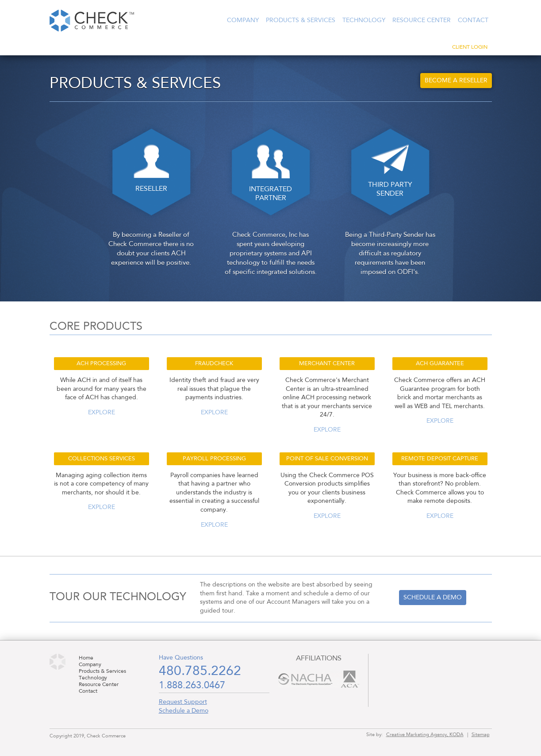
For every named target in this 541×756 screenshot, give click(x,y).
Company (243, 20)
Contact (473, 20)
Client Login (470, 47)
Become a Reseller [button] (456, 81)
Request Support (183, 702)
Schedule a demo (433, 598)
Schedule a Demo (184, 711)
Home (86, 658)
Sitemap (481, 735)
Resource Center (422, 20)
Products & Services (301, 20)
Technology (364, 20)
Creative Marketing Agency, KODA (425, 735)
